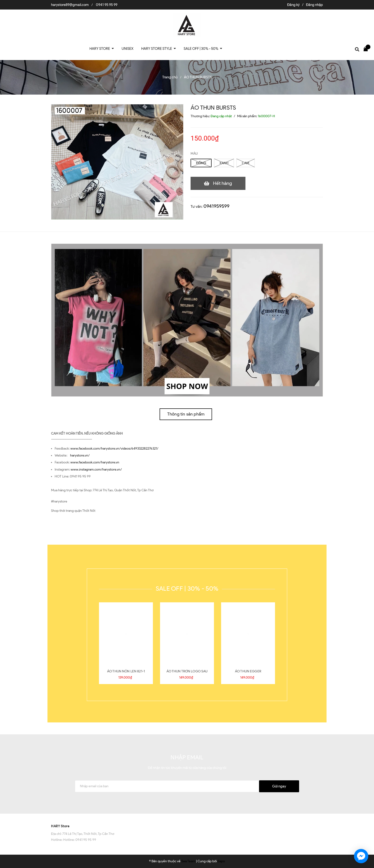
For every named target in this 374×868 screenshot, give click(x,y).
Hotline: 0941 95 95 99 (80, 840)
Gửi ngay (279, 786)
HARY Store (60, 826)
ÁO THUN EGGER (248, 671)
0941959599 (216, 206)
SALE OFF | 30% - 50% (187, 589)
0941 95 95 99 (107, 5)
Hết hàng (223, 183)
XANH (224, 163)
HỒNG (201, 163)
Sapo (221, 861)
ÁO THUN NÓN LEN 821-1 (126, 671)
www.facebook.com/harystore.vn (95, 462)
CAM (246, 163)
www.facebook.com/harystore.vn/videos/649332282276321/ (114, 449)
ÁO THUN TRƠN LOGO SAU (187, 671)
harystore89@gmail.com (70, 5)
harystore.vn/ (80, 455)
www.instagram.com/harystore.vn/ (96, 470)
